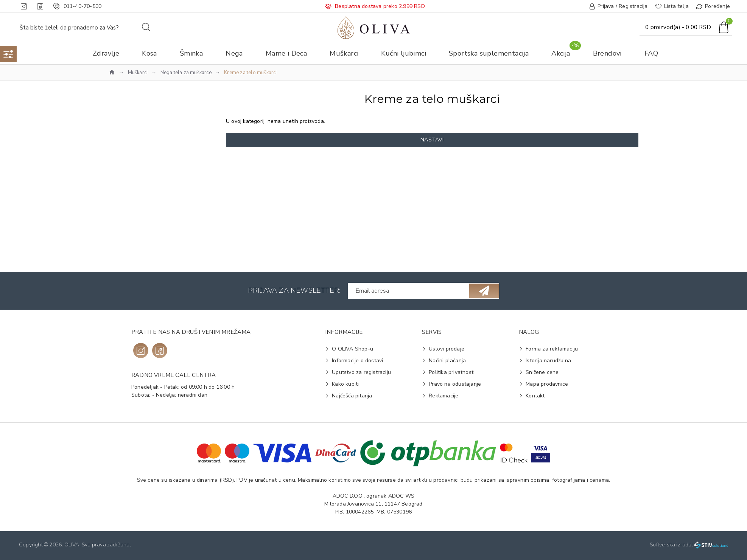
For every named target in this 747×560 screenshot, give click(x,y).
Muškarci (138, 73)
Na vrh (129, 162)
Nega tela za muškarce (186, 73)
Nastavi (432, 140)
